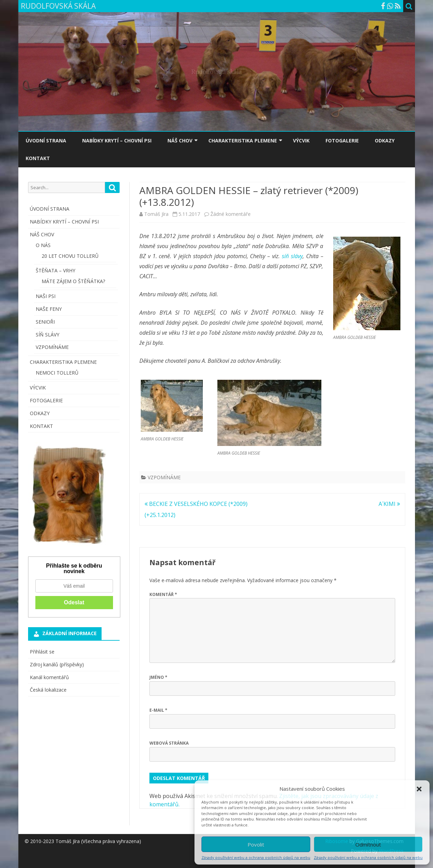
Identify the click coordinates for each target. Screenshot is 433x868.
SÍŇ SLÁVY (47, 335)
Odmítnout (368, 844)
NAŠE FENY (49, 309)
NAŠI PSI (46, 296)
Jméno (158, 677)
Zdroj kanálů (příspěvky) (57, 664)
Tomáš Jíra (156, 214)
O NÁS (43, 245)
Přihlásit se (42, 652)
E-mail (158, 710)
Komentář (163, 594)
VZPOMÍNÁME (164, 477)
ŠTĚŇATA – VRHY (55, 270)
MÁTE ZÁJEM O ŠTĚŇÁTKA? (73, 281)
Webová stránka (169, 743)
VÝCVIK (301, 141)
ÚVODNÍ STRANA (46, 141)
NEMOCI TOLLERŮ (57, 373)
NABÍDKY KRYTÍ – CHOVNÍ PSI (117, 141)
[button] (419, 789)
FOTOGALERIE (342, 141)
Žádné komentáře (231, 214)
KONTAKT (38, 158)
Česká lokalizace (48, 690)
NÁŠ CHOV (180, 141)
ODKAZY (385, 141)
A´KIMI (389, 504)
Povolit (256, 844)
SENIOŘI (45, 322)
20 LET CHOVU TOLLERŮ (70, 256)
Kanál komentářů (49, 677)
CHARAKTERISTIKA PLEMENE (243, 141)
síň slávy (292, 256)
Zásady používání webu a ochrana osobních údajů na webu (256, 857)
